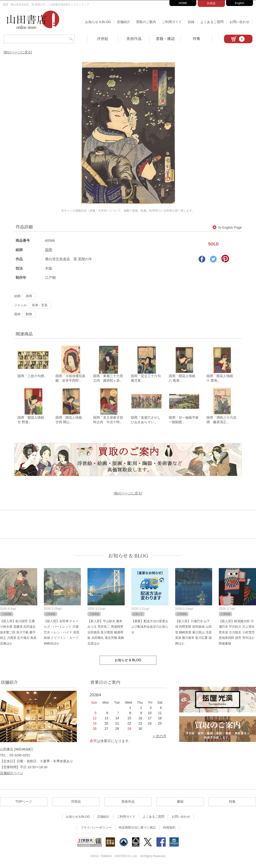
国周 (49, 250)
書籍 (180, 802)
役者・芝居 (40, 305)
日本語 (211, 3)
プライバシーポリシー (96, 828)
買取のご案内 (146, 22)
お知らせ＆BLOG (98, 22)
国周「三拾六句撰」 (32, 376)
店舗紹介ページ (12, 774)
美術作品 (134, 39)
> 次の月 (160, 737)
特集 (197, 39)
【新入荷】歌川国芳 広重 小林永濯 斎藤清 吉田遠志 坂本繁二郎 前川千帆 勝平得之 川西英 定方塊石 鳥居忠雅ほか (18, 633)
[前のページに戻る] (18, 52)
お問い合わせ (239, 22)
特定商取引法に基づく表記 (137, 828)
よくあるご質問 (212, 22)
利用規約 (169, 828)
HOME (183, 3)
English (240, 3)
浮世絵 (103, 39)
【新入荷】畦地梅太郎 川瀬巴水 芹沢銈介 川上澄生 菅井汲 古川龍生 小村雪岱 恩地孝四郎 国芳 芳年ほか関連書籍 (237, 633)
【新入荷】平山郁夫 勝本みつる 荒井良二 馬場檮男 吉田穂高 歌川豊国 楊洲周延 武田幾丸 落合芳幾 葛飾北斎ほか (106, 633)
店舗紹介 (123, 22)
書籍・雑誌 (165, 39)
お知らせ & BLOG (128, 556)
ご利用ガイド (172, 22)
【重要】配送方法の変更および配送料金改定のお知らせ (150, 627)
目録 (191, 22)
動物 (29, 314)
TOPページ (24, 802)
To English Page (227, 228)
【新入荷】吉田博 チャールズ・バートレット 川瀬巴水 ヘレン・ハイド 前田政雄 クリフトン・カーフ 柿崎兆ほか (62, 633)
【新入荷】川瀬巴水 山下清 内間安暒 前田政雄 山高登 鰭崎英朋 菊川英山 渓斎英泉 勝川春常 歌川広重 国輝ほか (193, 633)
